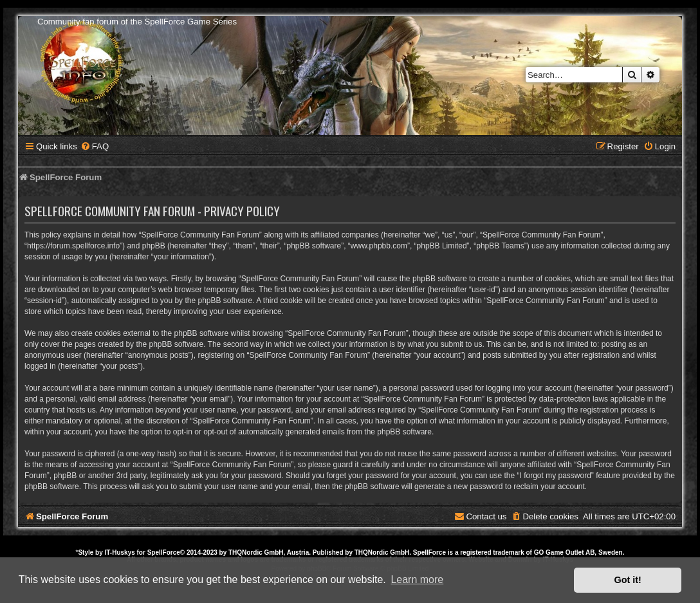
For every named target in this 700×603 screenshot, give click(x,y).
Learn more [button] (417, 580)
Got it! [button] (628, 580)
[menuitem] (95, 146)
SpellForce (164, 552)
